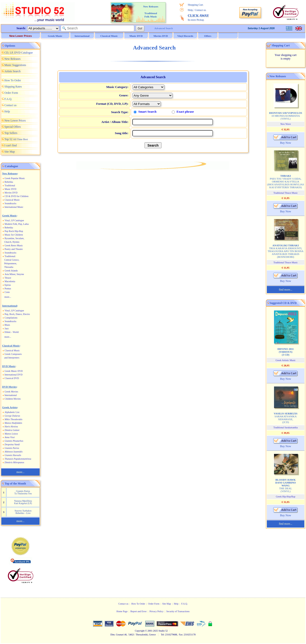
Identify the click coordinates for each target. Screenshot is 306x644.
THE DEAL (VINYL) (286, 485)
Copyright (140, 631)
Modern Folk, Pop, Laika (17, 224)
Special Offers (13, 127)
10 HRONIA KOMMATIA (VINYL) (285, 116)
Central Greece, (12, 260)
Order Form (11, 93)
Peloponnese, (11, 263)
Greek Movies (11, 392)
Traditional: (10, 256)
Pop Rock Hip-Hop (14, 231)
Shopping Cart (195, 5)
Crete (7, 292)
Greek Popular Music (15, 178)
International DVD (13, 375)
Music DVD (10, 189)
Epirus (8, 285)
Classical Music (12, 200)
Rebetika (9, 182)
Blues (7, 325)
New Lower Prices (21, 36)
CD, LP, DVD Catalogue (19, 53)
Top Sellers (11, 133)
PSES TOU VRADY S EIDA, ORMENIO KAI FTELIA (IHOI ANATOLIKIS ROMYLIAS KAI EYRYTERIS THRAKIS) (285, 182)
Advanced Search (164, 28)
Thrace (8, 278)
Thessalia (9, 267)
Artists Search (12, 71)
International (11, 395)
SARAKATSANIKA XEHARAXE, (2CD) (286, 418)
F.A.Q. (8, 99)
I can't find (10, 145)
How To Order (13, 80)
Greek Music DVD (14, 371)
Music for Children (14, 235)
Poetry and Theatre (14, 249)
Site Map (10, 152)
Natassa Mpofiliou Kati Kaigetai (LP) (23, 502)
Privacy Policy (157, 611)
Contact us (200, 10)
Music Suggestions (15, 65)
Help (190, 10)
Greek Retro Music (14, 245)
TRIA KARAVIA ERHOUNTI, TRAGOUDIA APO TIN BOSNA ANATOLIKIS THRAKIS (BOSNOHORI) (286, 251)
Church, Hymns (12, 242)
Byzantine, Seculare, (14, 238)
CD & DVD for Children (16, 196)
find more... (286, 290)
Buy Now (285, 143)
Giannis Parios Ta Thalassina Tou (23, 492)
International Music (14, 207)
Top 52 (16, 139)
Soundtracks (10, 203)
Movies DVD (11, 193)
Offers (208, 36)
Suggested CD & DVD (283, 303)
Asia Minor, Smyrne (14, 274)
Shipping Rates (13, 87)
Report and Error (139, 611)
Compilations (11, 318)
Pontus (8, 289)
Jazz (7, 328)
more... (8, 297)
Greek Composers (13, 354)
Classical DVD (12, 378)
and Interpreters (12, 358)
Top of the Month (15, 484)
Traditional (10, 185)
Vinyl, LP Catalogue (14, 220)
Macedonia (10, 281)
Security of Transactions (178, 611)
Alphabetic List (12, 412)
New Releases (12, 59)
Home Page (122, 611)
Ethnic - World (12, 332)
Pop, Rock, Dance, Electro (17, 314)
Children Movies (13, 399)
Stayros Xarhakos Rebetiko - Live (23, 512)
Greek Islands (11, 271)
